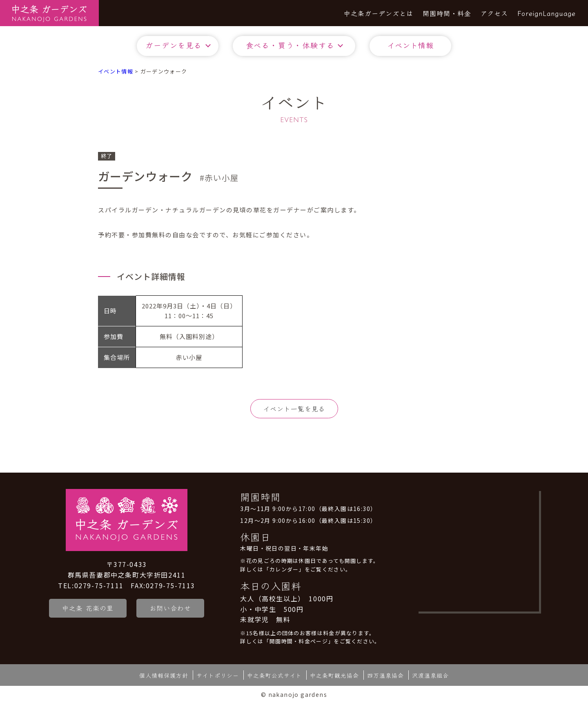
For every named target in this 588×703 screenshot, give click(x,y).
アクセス (494, 13)
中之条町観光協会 (334, 675)
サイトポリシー (218, 675)
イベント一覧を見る (294, 408)
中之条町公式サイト (274, 675)
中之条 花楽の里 (88, 608)
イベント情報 (410, 45)
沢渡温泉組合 (430, 675)
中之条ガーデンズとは (379, 13)
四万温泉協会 (385, 675)
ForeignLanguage (547, 13)
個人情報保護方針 (164, 675)
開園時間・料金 (447, 13)
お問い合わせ (171, 608)
